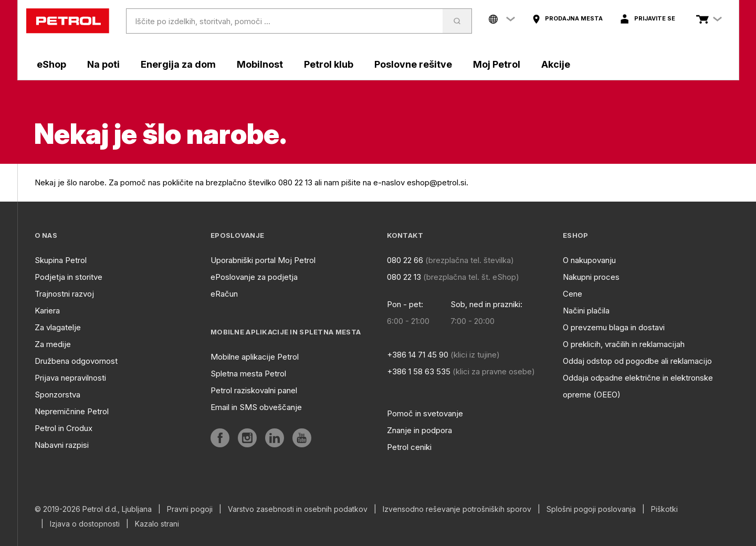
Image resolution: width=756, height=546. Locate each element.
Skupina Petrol (61, 260)
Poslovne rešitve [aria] (413, 64)
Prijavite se (655, 18)
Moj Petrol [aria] (497, 64)
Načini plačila (586, 311)
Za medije (53, 344)
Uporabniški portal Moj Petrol (263, 260)
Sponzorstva (57, 395)
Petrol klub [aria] (329, 64)
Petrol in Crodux (64, 428)
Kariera (47, 311)
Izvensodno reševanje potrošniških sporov (457, 509)
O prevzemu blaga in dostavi (614, 327)
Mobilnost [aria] (260, 64)
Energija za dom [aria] (178, 64)
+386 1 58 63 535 (419, 371)
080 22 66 (405, 260)
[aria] (567, 19)
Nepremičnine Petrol (72, 411)
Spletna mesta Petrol (248, 374)
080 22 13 (404, 277)
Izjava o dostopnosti (85, 524)
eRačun (224, 294)
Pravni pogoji (190, 509)
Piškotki (664, 509)
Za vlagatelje (58, 327)
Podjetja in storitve (69, 277)
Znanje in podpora (419, 430)
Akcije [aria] (556, 64)
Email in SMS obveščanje (256, 407)
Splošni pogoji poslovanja (591, 509)
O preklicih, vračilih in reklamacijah (624, 344)
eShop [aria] (51, 64)
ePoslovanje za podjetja (254, 277)
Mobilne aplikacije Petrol (255, 357)
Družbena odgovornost (76, 361)
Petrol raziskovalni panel (254, 390)
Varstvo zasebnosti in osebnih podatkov (298, 509)
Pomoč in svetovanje (425, 413)
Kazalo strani (157, 524)
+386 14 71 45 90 (418, 355)
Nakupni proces (591, 277)
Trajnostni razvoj (64, 294)
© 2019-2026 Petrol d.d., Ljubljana (93, 509)
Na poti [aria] (103, 64)
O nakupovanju (589, 260)
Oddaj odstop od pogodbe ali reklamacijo (637, 361)
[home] (68, 21)
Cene (573, 294)
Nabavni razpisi (62, 445)
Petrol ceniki (409, 447)
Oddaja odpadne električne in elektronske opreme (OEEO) (638, 386)
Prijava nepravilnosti (70, 378)
